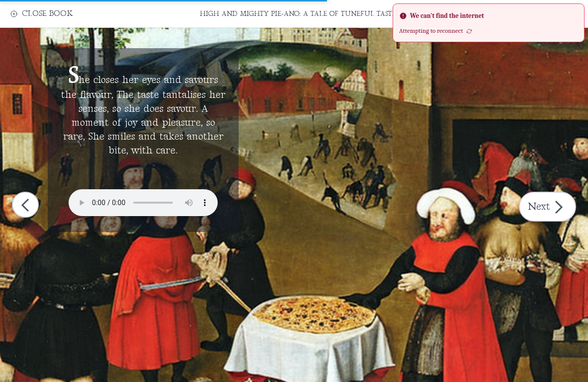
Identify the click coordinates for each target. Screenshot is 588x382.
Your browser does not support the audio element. (143, 203)
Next (548, 207)
